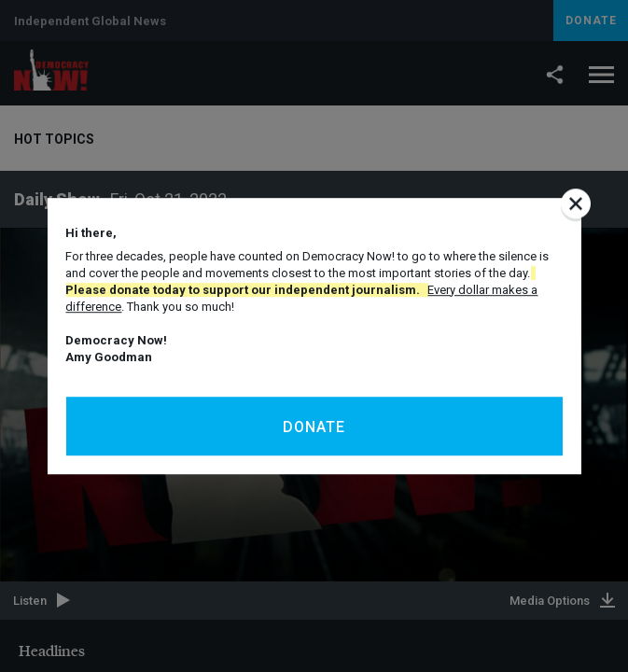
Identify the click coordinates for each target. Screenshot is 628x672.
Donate (314, 427)
